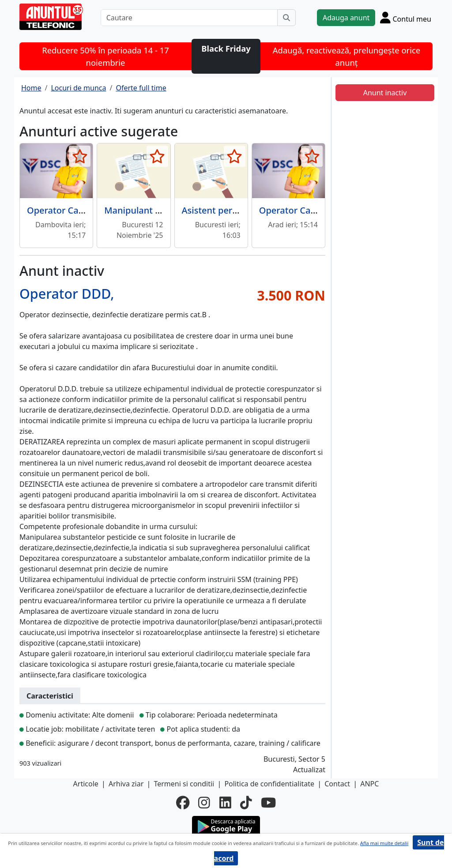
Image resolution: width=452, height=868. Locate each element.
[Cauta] (286, 18)
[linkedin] (225, 803)
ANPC (369, 784)
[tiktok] (246, 803)
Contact (337, 784)
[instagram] (204, 803)
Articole (86, 784)
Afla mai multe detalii (384, 843)
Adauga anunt (346, 18)
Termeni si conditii (184, 784)
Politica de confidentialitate (269, 784)
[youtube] (268, 803)
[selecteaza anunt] (80, 156)
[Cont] (406, 17)
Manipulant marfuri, (147, 210)
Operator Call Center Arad (314, 210)
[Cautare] (189, 18)
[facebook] (183, 803)
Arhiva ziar (126, 784)
